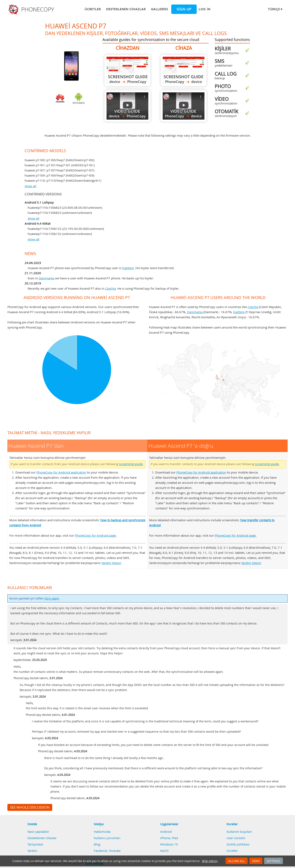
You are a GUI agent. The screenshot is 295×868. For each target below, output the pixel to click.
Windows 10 (169, 844)
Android (166, 832)
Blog (97, 844)
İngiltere (128, 268)
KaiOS (164, 851)
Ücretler (93, 9)
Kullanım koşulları (239, 832)
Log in (204, 9)
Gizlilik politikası (238, 844)
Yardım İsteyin (111, 563)
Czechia (110, 288)
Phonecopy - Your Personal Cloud (32, 9)
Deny (256, 861)
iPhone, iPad (169, 838)
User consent (236, 838)
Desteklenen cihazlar (126, 9)
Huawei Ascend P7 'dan (127, 70)
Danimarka (47, 278)
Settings (273, 861)
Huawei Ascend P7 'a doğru (184, 70)
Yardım (32, 851)
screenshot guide (131, 464)
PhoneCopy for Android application (61, 472)
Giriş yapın (52, 598)
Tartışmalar (35, 844)
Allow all (237, 861)
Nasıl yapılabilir (38, 832)
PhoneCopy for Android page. (96, 535)
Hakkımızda (102, 832)
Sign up (184, 9)
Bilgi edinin (210, 861)
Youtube (115, 851)
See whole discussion (30, 807)
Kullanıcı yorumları (107, 838)
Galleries (159, 9)
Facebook (101, 851)
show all (30, 186)
